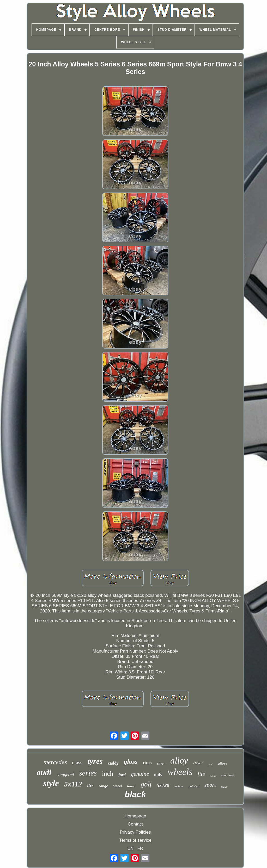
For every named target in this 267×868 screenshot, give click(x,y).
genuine (140, 774)
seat (210, 764)
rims (147, 763)
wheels (180, 772)
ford (122, 775)
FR (140, 848)
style (51, 783)
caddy (113, 763)
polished (194, 786)
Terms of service (135, 840)
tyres (95, 761)
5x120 (163, 785)
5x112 (73, 784)
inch (108, 774)
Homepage (135, 816)
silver (161, 763)
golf (146, 784)
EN (131, 848)
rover (198, 763)
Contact (135, 824)
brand (131, 786)
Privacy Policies (135, 832)
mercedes (55, 762)
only (158, 775)
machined (227, 775)
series (88, 773)
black (135, 794)
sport (210, 785)
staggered (65, 775)
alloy (179, 761)
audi (44, 773)
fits (201, 774)
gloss (131, 762)
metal (224, 787)
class (77, 762)
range (103, 786)
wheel (117, 786)
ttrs (90, 785)
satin (213, 776)
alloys (222, 763)
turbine (179, 786)
